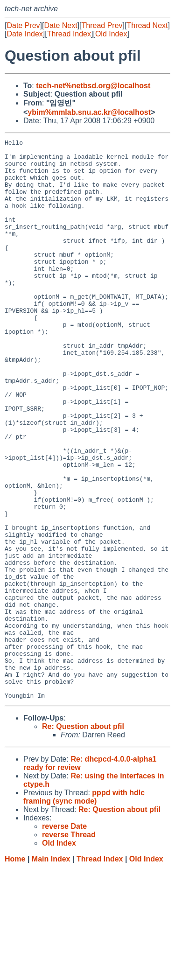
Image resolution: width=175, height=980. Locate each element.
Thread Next (147, 25)
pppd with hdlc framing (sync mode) (84, 909)
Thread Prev (102, 25)
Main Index (51, 971)
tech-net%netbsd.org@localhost (93, 86)
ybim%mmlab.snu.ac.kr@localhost (89, 112)
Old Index (111, 34)
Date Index (24, 34)
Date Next (60, 25)
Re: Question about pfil (83, 838)
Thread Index (69, 34)
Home (15, 971)
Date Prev (23, 25)
